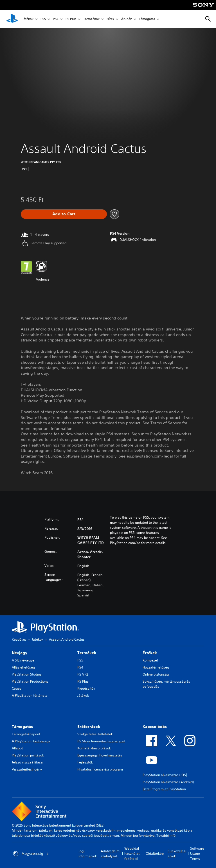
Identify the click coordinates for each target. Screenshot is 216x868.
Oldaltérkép (155, 853)
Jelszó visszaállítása (27, 762)
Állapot (17, 748)
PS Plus (71, 19)
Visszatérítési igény (27, 769)
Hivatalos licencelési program (100, 769)
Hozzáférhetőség (156, 667)
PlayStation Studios (27, 674)
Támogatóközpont (26, 734)
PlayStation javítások (28, 755)
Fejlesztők (85, 762)
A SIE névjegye (23, 660)
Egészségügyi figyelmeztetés (100, 755)
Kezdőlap (19, 639)
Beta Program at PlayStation (164, 789)
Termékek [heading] (87, 653)
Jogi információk (88, 853)
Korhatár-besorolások (94, 748)
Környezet (150, 660)
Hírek (110, 19)
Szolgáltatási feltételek (95, 734)
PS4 (56, 19)
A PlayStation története (30, 695)
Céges (17, 688)
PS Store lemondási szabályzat (101, 741)
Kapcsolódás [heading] (155, 727)
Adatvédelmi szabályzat (111, 853)
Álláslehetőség (23, 667)
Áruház (127, 19)
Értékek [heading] (150, 653)
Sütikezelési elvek (177, 853)
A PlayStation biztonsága (31, 741)
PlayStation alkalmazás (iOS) (165, 775)
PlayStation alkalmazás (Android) (168, 782)
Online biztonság (156, 674)
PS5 (43, 19)
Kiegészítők (86, 688)
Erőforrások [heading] (89, 727)
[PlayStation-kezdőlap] (12, 19)
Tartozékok (91, 19)
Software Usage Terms (197, 853)
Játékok (28, 19)
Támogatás (147, 19)
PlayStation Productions (30, 681)
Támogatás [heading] (22, 727)
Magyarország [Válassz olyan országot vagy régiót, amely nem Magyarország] (31, 854)
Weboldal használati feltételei (132, 853)
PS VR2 (83, 674)
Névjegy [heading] (20, 653)
